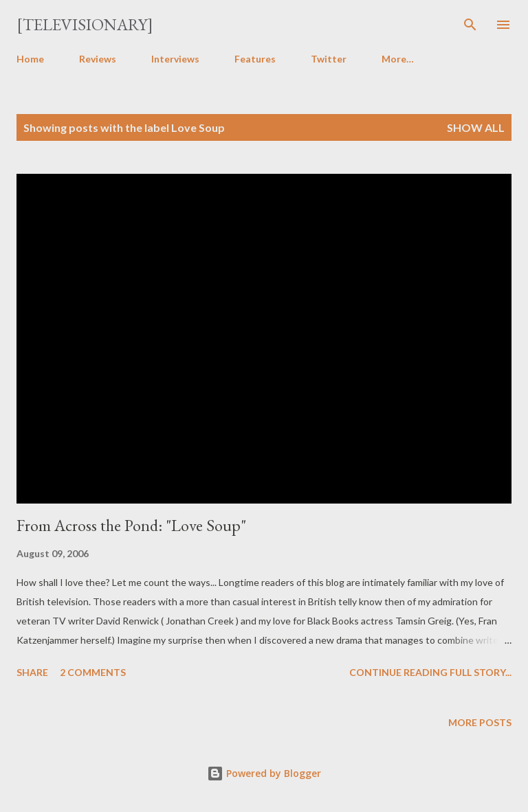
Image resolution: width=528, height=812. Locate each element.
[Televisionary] (85, 24)
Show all (476, 127)
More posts (480, 722)
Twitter (329, 59)
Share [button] (32, 672)
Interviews (175, 59)
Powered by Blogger (264, 773)
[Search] (470, 25)
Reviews (98, 59)
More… (398, 59)
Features (255, 59)
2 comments (93, 672)
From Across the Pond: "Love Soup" (131, 525)
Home (30, 59)
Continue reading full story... (430, 672)
